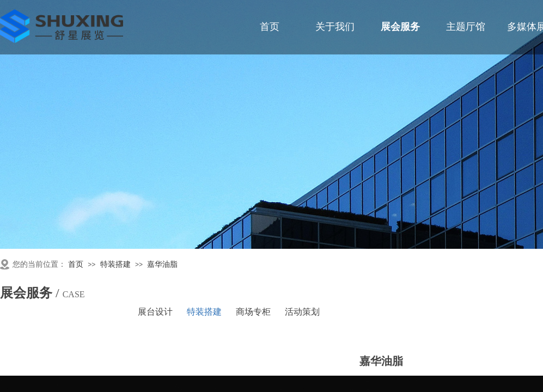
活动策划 (302, 312)
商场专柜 (253, 312)
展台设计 (155, 312)
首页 (76, 264)
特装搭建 (115, 264)
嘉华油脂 (162, 264)
